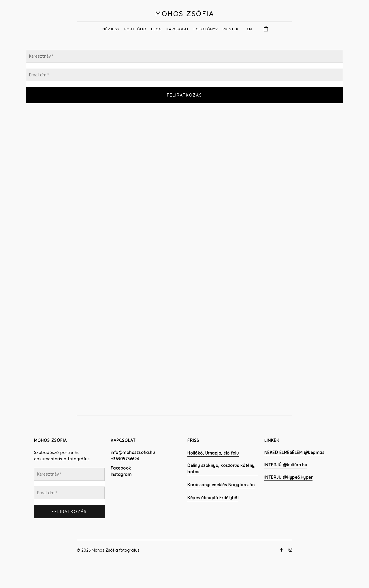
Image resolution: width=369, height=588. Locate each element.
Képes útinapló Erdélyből (213, 498)
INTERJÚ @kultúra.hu (286, 465)
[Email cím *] (184, 75)
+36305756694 (125, 459)
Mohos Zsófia (184, 14)
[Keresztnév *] (184, 56)
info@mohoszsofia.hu (133, 453)
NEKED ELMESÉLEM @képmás (294, 453)
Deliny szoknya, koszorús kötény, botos (221, 469)
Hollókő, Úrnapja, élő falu (213, 453)
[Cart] (266, 29)
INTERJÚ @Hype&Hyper (289, 477)
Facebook (121, 468)
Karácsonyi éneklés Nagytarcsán (221, 485)
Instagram (121, 474)
